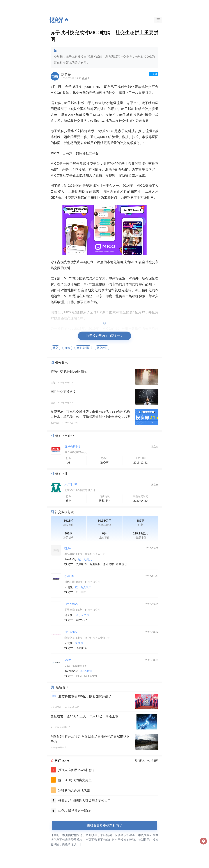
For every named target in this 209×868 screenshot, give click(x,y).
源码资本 (108, 564)
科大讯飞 (82, 620)
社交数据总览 (64, 512)
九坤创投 (82, 564)
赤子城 (70, 87)
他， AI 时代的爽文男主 (75, 780)
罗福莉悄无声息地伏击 (74, 790)
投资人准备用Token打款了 (77, 770)
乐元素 (140, 175)
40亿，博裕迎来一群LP (75, 811)
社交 (55, 348)
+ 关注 (154, 74)
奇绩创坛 (121, 564)
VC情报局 (153, 761)
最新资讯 (62, 687)
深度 (54, 696)
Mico (67, 348)
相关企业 (61, 474)
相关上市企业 (64, 436)
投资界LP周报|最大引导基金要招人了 (84, 800)
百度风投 (95, 564)
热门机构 (140, 761)
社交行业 (102, 348)
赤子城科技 (83, 348)
